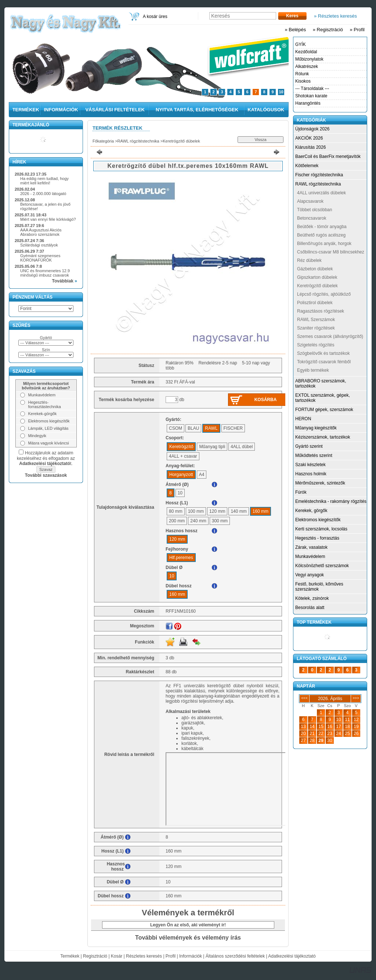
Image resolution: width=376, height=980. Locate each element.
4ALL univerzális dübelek (321, 193)
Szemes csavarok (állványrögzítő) (330, 336)
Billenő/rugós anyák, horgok (324, 244)
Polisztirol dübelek (315, 303)
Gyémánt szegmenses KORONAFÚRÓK (40, 258)
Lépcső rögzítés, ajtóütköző (324, 294)
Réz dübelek (309, 260)
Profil (171, 956)
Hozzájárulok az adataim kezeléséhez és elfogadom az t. (46, 458)
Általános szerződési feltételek (235, 956)
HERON (303, 419)
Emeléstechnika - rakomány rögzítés (331, 501)
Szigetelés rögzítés (316, 345)
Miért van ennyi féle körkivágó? (48, 219)
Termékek (70, 956)
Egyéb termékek (313, 370)
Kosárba (266, 400)
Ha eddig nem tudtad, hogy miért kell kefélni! (44, 181)
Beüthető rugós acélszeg (321, 235)
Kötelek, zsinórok (312, 598)
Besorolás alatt (310, 608)
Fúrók (301, 492)
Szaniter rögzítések (316, 328)
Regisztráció (95, 956)
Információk (191, 956)
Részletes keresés (144, 956)
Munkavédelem (310, 556)
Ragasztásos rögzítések (321, 311)
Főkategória (103, 141)
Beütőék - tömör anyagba (322, 227)
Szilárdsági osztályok (39, 245)
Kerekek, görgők (311, 511)
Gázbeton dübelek (315, 269)
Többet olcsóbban (314, 210)
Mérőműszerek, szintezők (320, 483)
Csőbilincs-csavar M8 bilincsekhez (331, 252)
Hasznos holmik (311, 474)
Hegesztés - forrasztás (317, 538)
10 (281, 92)
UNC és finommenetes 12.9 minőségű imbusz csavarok (45, 273)
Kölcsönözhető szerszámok (322, 566)
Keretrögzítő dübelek (181, 141)
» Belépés (295, 30)
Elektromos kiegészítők (318, 520)
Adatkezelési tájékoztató (292, 956)
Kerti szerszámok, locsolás (321, 529)
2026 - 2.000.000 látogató (43, 194)
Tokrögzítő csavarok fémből (324, 362)
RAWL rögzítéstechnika (138, 141)
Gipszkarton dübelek (317, 277)
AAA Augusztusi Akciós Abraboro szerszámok (41, 232)
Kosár (117, 956)
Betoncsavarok (312, 218)
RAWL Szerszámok (316, 320)
